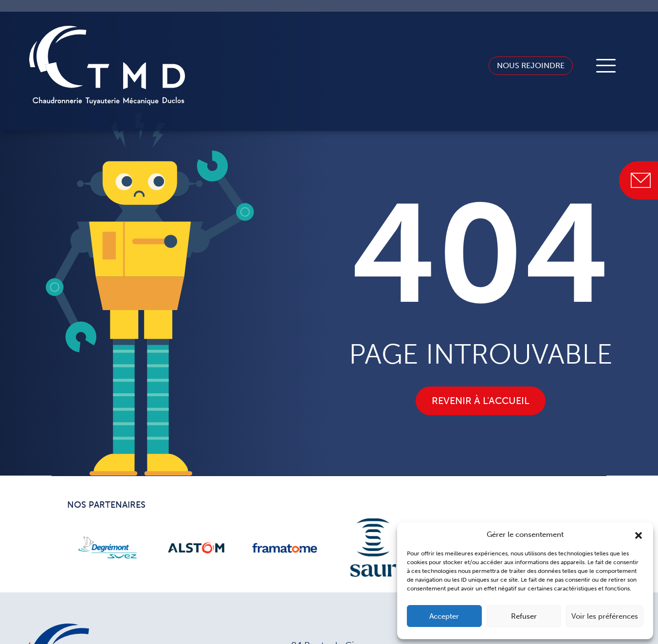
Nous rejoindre (522, 65)
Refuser (524, 616)
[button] (639, 534)
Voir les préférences (605, 616)
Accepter (444, 616)
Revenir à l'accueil (481, 401)
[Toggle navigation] (606, 66)
